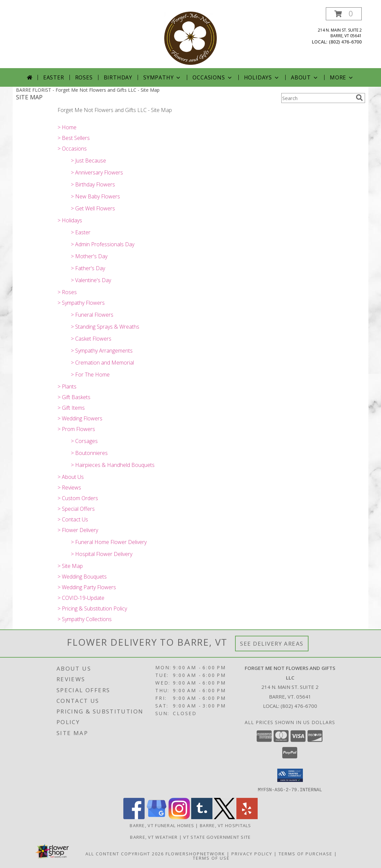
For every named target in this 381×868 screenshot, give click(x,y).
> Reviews (69, 488)
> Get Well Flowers (93, 208)
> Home (67, 127)
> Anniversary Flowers (97, 172)
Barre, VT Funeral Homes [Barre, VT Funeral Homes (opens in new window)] (162, 825)
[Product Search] (317, 98)
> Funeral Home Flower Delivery (109, 542)
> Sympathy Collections (85, 619)
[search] (359, 98)
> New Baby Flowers (95, 196)
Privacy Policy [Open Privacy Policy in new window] (252, 853)
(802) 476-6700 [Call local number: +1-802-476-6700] (345, 42)
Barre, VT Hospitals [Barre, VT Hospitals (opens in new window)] (226, 825)
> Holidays (70, 220)
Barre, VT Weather (154, 837)
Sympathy (162, 77)
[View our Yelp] (247, 817)
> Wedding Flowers (80, 418)
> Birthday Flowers (93, 184)
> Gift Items (71, 408)
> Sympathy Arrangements (102, 351)
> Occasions (72, 149)
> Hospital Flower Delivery (102, 554)
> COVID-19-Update (81, 598)
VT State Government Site (217, 837)
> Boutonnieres (89, 453)
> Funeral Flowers (92, 315)
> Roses (67, 292)
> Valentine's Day (91, 280)
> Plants (67, 386)
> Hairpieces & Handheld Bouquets (113, 465)
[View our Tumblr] (202, 817)
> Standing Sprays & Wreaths (105, 327)
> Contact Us (73, 519)
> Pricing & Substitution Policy (92, 608)
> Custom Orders (78, 498)
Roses (84, 77)
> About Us (71, 477)
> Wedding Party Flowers (87, 587)
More (342, 77)
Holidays (262, 77)
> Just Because (88, 161)
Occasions (213, 77)
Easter (54, 77)
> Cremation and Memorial (102, 363)
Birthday (118, 77)
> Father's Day (88, 268)
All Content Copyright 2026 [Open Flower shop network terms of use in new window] (125, 853)
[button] (344, 14)
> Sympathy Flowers (81, 303)
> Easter (81, 232)
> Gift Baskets (74, 397)
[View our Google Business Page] (157, 817)
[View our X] (224, 817)
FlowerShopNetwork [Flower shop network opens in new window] (195, 853)
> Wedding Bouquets (82, 577)
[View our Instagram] (179, 817)
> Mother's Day (89, 256)
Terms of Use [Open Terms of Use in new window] (211, 858)
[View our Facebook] (134, 817)
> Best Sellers (74, 138)
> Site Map (70, 566)
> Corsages (84, 441)
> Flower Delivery (78, 530)
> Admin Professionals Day (103, 244)
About (305, 77)
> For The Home (90, 375)
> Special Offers (76, 509)
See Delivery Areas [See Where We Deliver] (272, 644)
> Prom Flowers (76, 429)
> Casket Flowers (91, 339)
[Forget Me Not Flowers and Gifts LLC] (190, 38)
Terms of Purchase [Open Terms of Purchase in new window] (306, 853)
